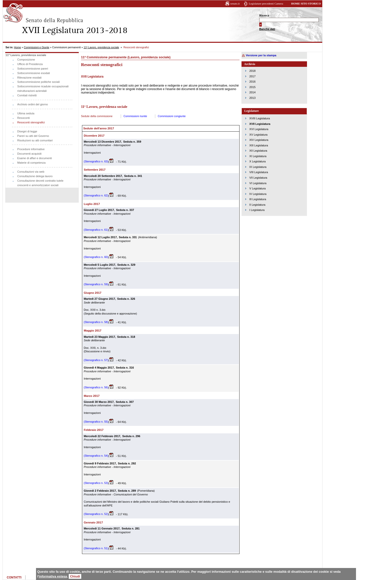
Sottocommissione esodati (34, 73)
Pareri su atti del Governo (33, 136)
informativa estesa (53, 576)
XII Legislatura (258, 151)
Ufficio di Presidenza (30, 64)
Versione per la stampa (261, 55)
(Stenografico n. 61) (96, 230)
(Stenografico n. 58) (96, 322)
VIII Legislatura (259, 172)
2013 (252, 98)
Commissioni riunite (135, 116)
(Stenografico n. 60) (96, 257)
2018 (252, 71)
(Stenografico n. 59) (96, 284)
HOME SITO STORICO (306, 4)
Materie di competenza (31, 163)
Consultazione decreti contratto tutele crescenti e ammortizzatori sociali (40, 183)
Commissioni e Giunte (36, 47)
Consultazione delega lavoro (35, 176)
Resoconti (23, 118)
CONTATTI (14, 577)
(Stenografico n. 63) (96, 161)
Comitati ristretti (27, 95)
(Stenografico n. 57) (96, 360)
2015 (252, 87)
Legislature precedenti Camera (266, 4)
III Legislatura (258, 199)
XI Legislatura (258, 156)
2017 (252, 76)
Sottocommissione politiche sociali (38, 82)
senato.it (235, 4)
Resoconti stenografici (31, 122)
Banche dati (267, 29)
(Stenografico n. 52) (96, 514)
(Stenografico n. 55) (96, 422)
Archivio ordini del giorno (33, 104)
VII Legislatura (258, 178)
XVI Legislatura (259, 129)
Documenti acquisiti (29, 154)
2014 (252, 92)
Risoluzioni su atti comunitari (35, 140)
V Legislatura (257, 188)
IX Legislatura (258, 167)
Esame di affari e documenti (34, 158)
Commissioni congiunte (172, 116)
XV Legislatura (258, 135)
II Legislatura (257, 205)
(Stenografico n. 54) (96, 456)
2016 (252, 82)
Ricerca (264, 16)
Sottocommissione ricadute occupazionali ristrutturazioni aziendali (43, 89)
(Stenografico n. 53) (96, 483)
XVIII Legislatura (259, 118)
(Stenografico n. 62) (96, 195)
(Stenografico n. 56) (96, 387)
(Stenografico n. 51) (96, 548)
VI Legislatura (258, 183)
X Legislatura (257, 161)
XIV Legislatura (259, 140)
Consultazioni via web (31, 172)
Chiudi (75, 576)
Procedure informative (31, 149)
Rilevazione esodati (29, 78)
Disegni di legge (27, 131)
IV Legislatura (258, 194)
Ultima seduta (26, 113)
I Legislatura (257, 210)
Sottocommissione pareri (33, 69)
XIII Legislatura (259, 145)
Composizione (26, 60)
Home (17, 47)
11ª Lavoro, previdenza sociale (101, 47)
